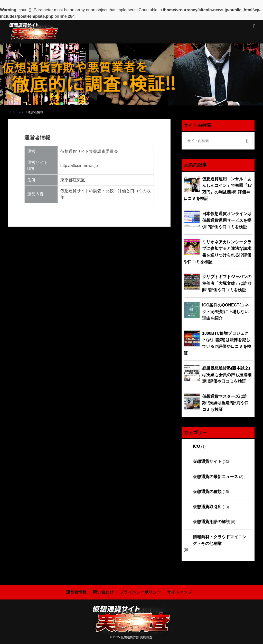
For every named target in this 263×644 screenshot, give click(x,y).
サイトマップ (180, 592)
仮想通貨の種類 (207, 492)
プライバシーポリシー (140, 592)
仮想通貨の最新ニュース (215, 477)
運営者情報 (76, 592)
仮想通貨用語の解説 (211, 522)
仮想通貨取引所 (207, 507)
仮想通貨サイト (207, 461)
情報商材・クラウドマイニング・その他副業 (220, 540)
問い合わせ (103, 592)
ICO (196, 446)
